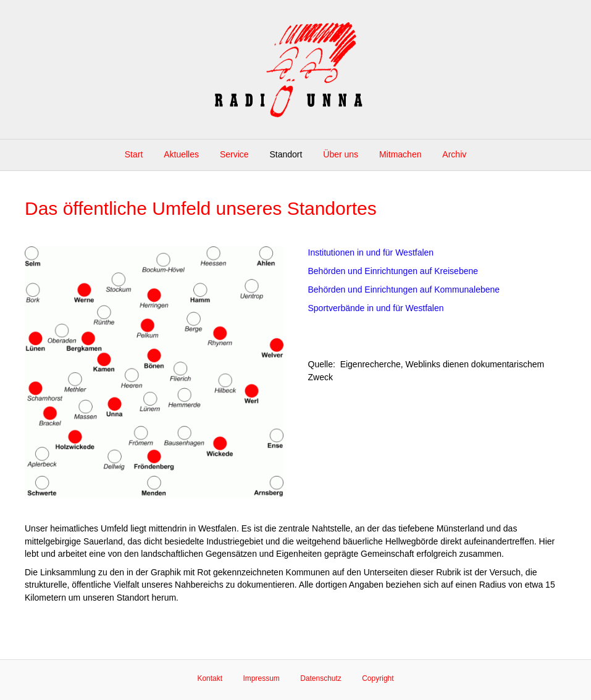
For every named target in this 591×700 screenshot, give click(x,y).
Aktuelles (181, 154)
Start (134, 154)
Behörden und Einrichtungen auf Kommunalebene (404, 290)
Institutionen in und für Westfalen (371, 252)
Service (234, 154)
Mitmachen (400, 154)
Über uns (341, 154)
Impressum (261, 678)
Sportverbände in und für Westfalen (376, 308)
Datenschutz (321, 678)
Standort (286, 154)
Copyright (378, 678)
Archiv (454, 154)
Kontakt (210, 678)
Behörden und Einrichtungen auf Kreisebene (393, 271)
